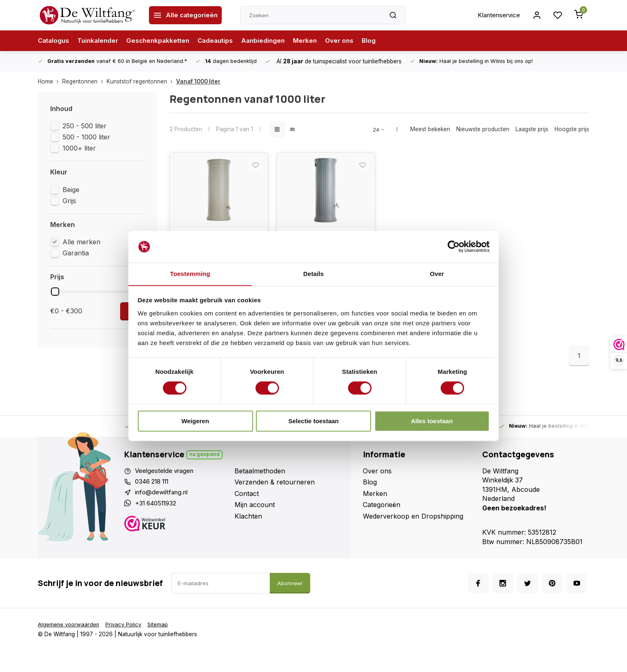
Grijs (69, 201)
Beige (71, 190)
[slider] (55, 292)
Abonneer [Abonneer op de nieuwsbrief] (290, 590)
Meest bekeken (430, 129)
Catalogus (55, 41)
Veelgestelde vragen (166, 477)
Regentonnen (84, 81)
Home (50, 81)
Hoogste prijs (572, 129)
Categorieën (382, 511)
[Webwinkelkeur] (176, 533)
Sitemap (162, 631)
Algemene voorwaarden (70, 631)
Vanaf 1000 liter (198, 81)
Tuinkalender (101, 41)
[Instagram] (503, 590)
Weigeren (195, 421)
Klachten (248, 522)
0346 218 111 (155, 489)
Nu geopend (205, 461)
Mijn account (255, 511)
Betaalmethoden (260, 477)
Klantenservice (496, 15)
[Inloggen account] (536, 15)
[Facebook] (478, 590)
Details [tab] (313, 274)
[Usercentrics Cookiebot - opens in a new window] (454, 246)
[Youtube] (577, 590)
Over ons (351, 41)
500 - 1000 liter (86, 137)
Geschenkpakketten (163, 41)
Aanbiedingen (273, 41)
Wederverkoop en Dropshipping (413, 522)
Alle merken (81, 242)
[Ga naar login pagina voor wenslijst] (557, 15)
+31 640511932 (158, 511)
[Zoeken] (394, 15)
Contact (247, 500)
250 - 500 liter (85, 126)
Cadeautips (223, 41)
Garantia (76, 253)
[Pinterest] (552, 590)
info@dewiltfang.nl (164, 500)
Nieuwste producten (483, 129)
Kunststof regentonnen (141, 81)
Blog (382, 41)
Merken (316, 41)
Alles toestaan (432, 421)
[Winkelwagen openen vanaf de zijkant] (578, 15)
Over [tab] (437, 274)
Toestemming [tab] (190, 274)
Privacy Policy (127, 631)
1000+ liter (79, 148)
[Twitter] (527, 590)
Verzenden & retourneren (275, 489)
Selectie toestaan (314, 421)
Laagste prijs (532, 129)
